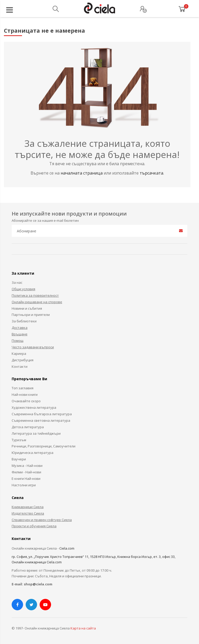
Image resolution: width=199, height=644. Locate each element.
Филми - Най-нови (26, 472)
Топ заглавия (23, 388)
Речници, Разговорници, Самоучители (44, 446)
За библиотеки (24, 321)
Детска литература (28, 427)
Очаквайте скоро (26, 401)
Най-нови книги (25, 394)
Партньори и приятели (31, 315)
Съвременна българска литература (42, 414)
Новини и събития (27, 308)
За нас (17, 282)
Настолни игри (24, 485)
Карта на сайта (83, 628)
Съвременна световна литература (41, 420)
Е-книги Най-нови (26, 479)
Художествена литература (34, 407)
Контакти (20, 366)
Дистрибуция (23, 360)
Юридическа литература (33, 453)
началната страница (82, 173)
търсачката (151, 173)
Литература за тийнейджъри (36, 433)
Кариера (19, 354)
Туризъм (19, 440)
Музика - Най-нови (27, 466)
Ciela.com (67, 548)
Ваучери (19, 459)
